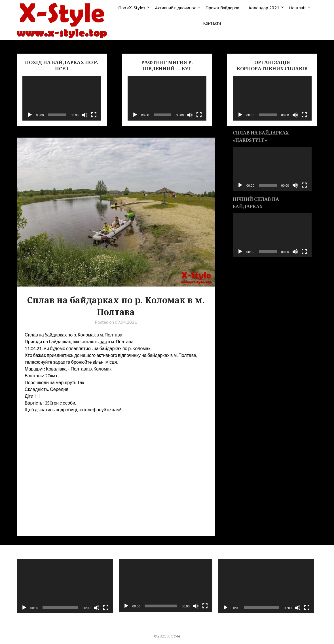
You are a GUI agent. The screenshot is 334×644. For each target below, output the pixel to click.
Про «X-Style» (132, 8)
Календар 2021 (264, 8)
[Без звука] (85, 115)
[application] (62, 98)
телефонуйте (39, 362)
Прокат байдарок (222, 8)
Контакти (212, 23)
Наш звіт (298, 8)
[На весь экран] (94, 115)
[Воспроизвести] (30, 115)
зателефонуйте (95, 410)
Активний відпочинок (176, 8)
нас (103, 341)
